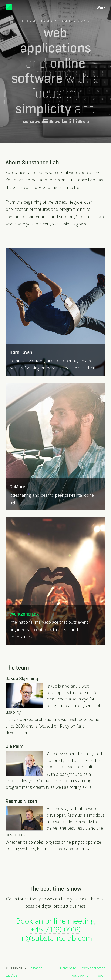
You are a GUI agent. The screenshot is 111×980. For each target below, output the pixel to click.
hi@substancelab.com (55, 938)
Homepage (68, 968)
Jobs (100, 975)
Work (101, 8)
